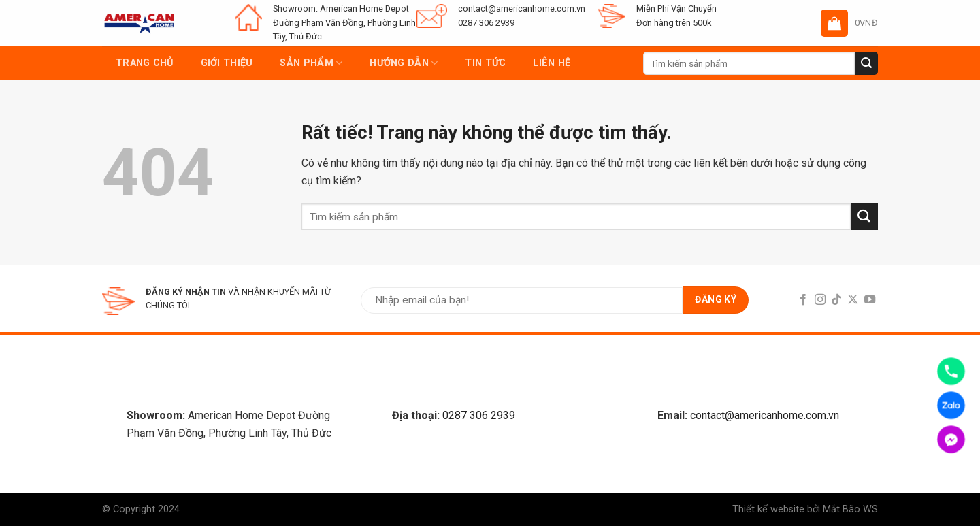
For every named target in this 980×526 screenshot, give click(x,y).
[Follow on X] (853, 300)
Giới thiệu (227, 63)
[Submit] (866, 63)
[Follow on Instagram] (819, 300)
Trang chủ (145, 63)
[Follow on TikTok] (836, 300)
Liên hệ (552, 63)
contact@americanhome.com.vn (765, 415)
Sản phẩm (311, 63)
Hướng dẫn (404, 63)
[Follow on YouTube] (870, 300)
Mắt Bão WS (850, 509)
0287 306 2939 (479, 415)
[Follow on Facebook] (803, 300)
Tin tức (485, 63)
